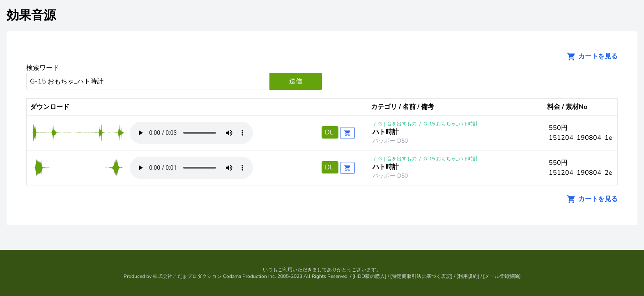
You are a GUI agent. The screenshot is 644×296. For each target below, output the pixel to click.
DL (330, 132)
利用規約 (468, 276)
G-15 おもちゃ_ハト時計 (451, 124)
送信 (296, 81)
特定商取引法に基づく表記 (421, 276)
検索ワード (43, 68)
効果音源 (31, 15)
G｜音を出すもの (397, 124)
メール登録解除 (502, 276)
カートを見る (590, 56)
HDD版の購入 (369, 276)
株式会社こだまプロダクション (187, 276)
